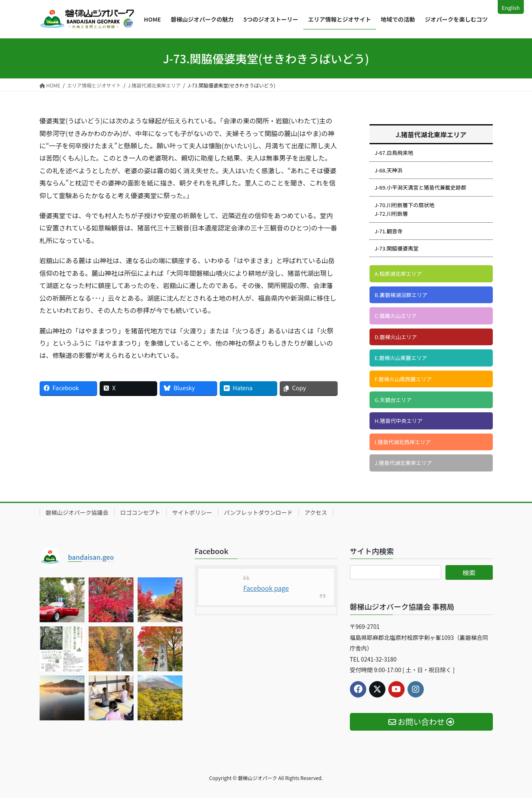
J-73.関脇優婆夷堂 (397, 248)
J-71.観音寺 (389, 231)
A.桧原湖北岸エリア (398, 274)
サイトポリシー (192, 512)
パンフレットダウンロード (258, 512)
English (511, 8)
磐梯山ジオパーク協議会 (77, 512)
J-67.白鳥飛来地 (394, 153)
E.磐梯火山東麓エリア (401, 358)
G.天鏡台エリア (393, 400)
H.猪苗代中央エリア (399, 421)
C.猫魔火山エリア (396, 316)
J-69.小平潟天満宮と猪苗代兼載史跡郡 (421, 187)
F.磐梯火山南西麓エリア (403, 379)
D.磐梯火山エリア (396, 337)
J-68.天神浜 (389, 170)
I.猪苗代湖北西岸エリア (403, 442)
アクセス (316, 512)
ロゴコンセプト (140, 512)
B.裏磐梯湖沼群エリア (401, 295)
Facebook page (266, 588)
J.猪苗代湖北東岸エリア (403, 463)
